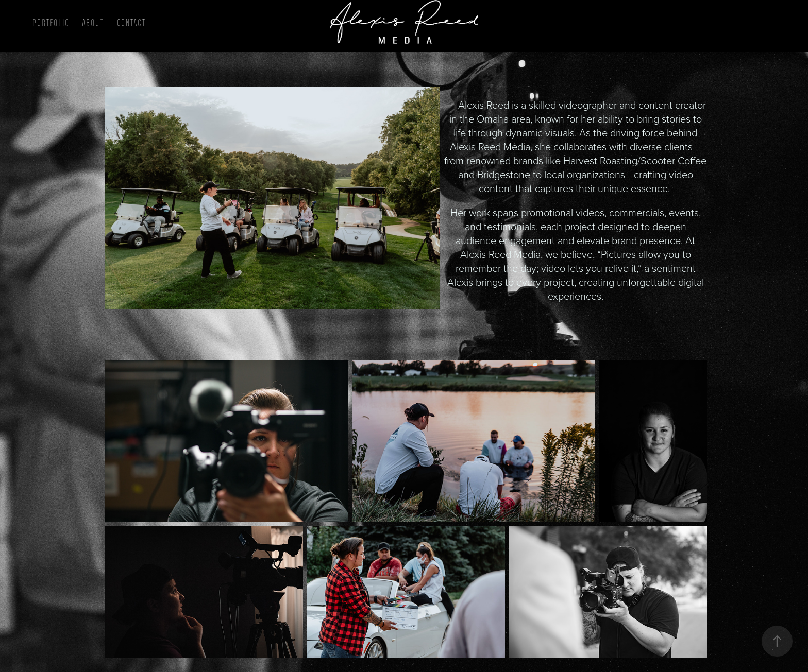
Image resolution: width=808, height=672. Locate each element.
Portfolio (51, 23)
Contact (131, 23)
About (93, 23)
